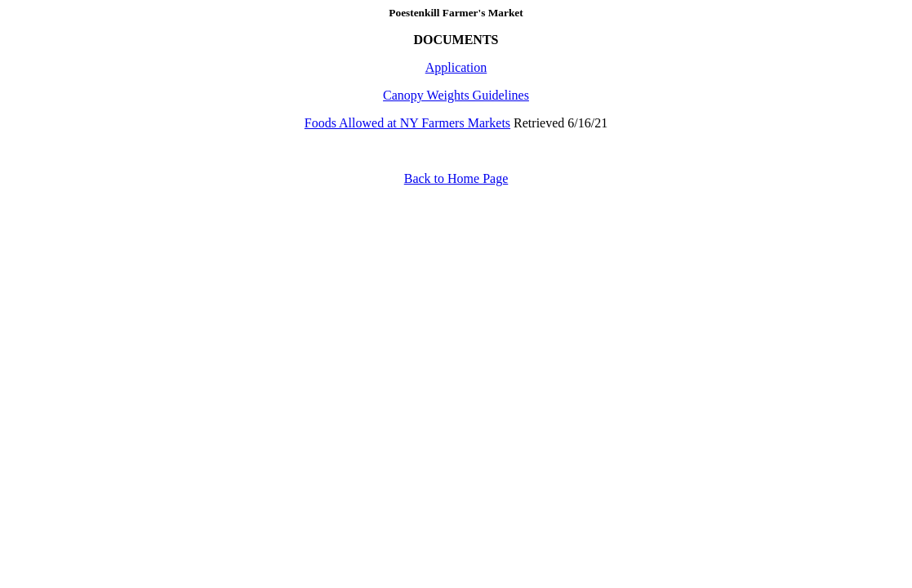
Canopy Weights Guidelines (456, 95)
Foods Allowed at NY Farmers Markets (407, 123)
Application (456, 67)
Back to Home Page (456, 178)
